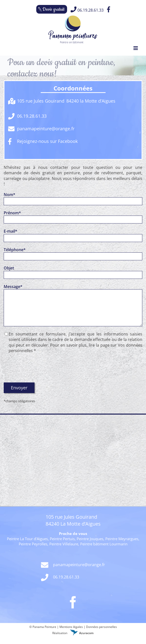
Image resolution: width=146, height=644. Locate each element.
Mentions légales (71, 627)
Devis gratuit (54, 9)
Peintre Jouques (90, 539)
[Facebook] (73, 602)
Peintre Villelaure (64, 544)
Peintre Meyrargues (122, 539)
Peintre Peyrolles (33, 544)
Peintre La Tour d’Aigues (27, 539)
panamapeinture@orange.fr (73, 565)
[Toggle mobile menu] (136, 48)
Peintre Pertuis (62, 539)
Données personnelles (101, 627)
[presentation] (41, 368)
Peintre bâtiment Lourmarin (104, 544)
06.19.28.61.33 (87, 10)
